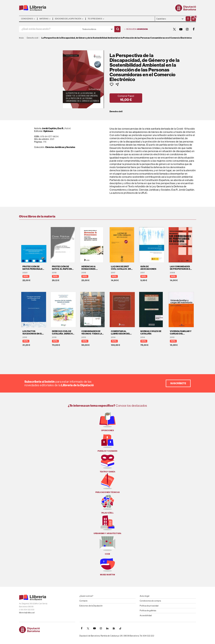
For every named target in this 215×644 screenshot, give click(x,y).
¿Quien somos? (86, 596)
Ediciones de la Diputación (91, 606)
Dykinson (48, 131)
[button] (194, 19)
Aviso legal (145, 596)
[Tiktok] (120, 628)
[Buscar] (117, 29)
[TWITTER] (174, 29)
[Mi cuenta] (188, 19)
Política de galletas (148, 610)
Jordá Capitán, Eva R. (53, 128)
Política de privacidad (149, 606)
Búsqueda (136, 29)
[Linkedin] (107, 628)
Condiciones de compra (150, 601)
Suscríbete (178, 383)
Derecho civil (116, 111)
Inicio (21, 38)
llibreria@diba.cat (27, 613)
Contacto (84, 601)
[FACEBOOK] (194, 29)
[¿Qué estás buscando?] (50, 29)
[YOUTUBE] (181, 29)
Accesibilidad (146, 615)
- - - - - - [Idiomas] (170, 19)
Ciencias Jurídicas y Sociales (60, 147)
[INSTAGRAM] (187, 29)
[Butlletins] (114, 628)
